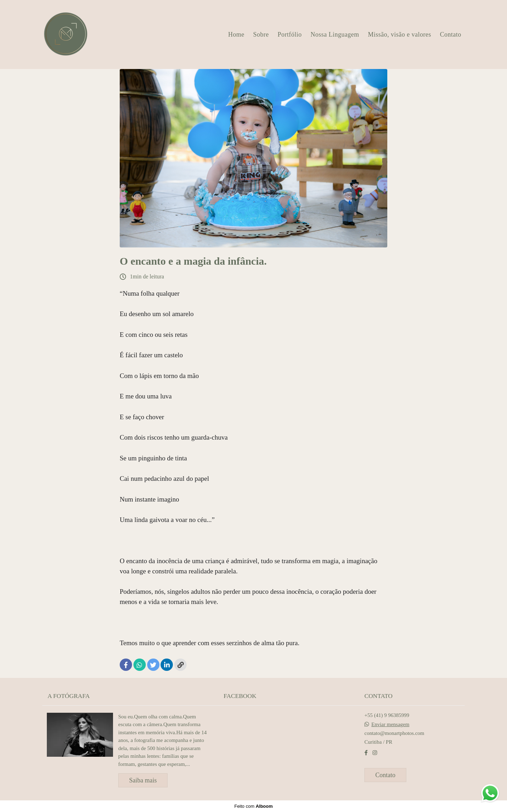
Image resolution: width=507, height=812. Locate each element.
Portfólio (290, 34)
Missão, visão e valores (399, 34)
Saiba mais (143, 780)
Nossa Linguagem (335, 34)
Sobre (261, 34)
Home (236, 34)
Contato (451, 34)
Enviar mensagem (390, 725)
